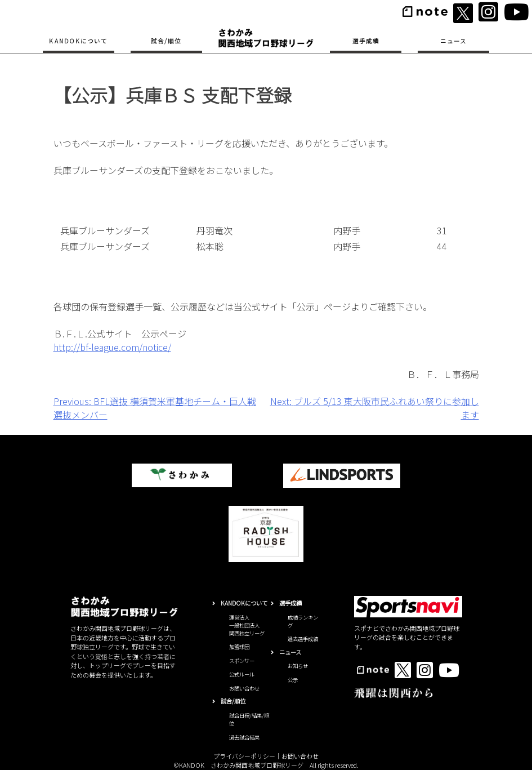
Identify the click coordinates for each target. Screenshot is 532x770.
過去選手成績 (303, 639)
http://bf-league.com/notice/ (112, 347)
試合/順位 (166, 41)
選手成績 (366, 41)
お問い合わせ (244, 688)
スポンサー (242, 661)
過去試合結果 (244, 737)
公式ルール (242, 674)
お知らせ (298, 666)
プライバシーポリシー (244, 756)
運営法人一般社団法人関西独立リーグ (247, 626)
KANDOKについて (78, 41)
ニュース (453, 41)
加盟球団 (239, 647)
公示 (293, 680)
